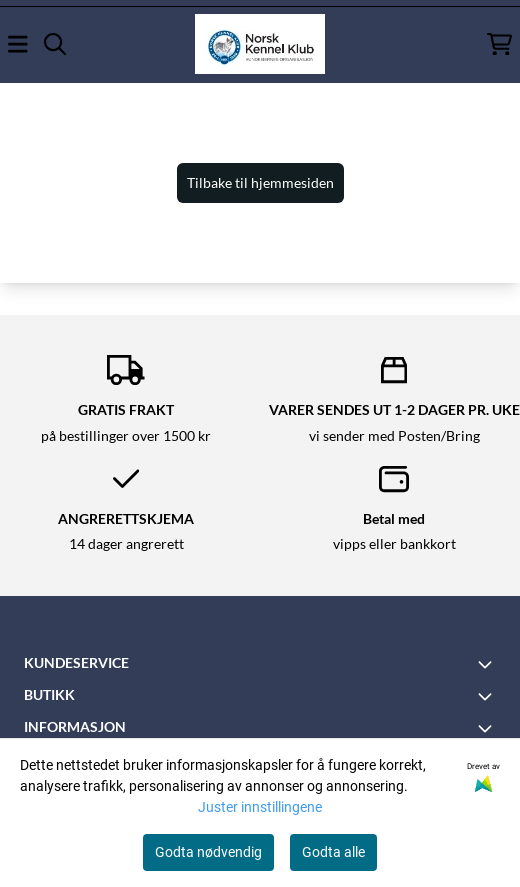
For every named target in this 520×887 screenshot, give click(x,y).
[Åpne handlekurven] (499, 44)
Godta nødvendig (208, 852)
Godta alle (333, 852)
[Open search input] (55, 44)
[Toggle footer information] (488, 664)
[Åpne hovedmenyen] (18, 44)
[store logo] (260, 44)
